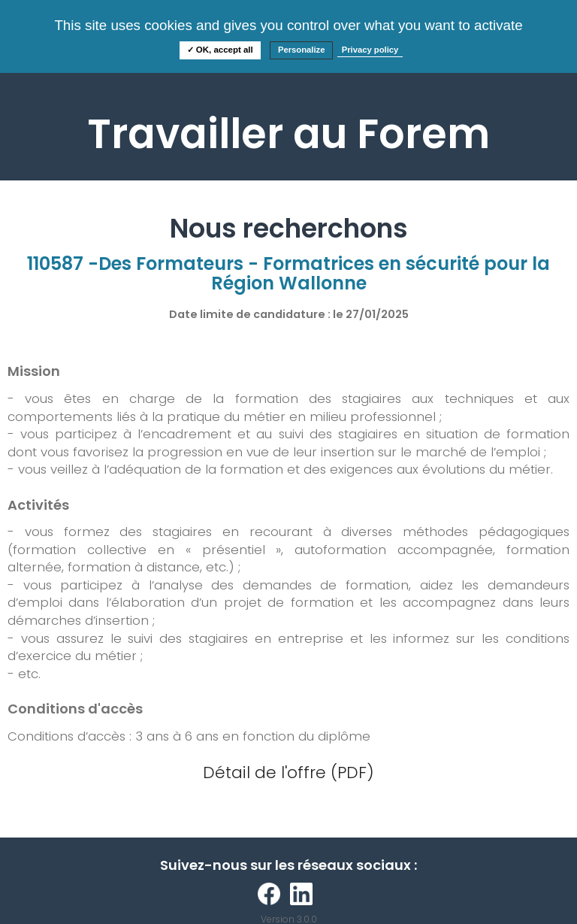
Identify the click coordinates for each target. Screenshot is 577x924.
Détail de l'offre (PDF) (288, 773)
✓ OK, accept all (220, 50)
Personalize (302, 50)
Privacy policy (370, 50)
